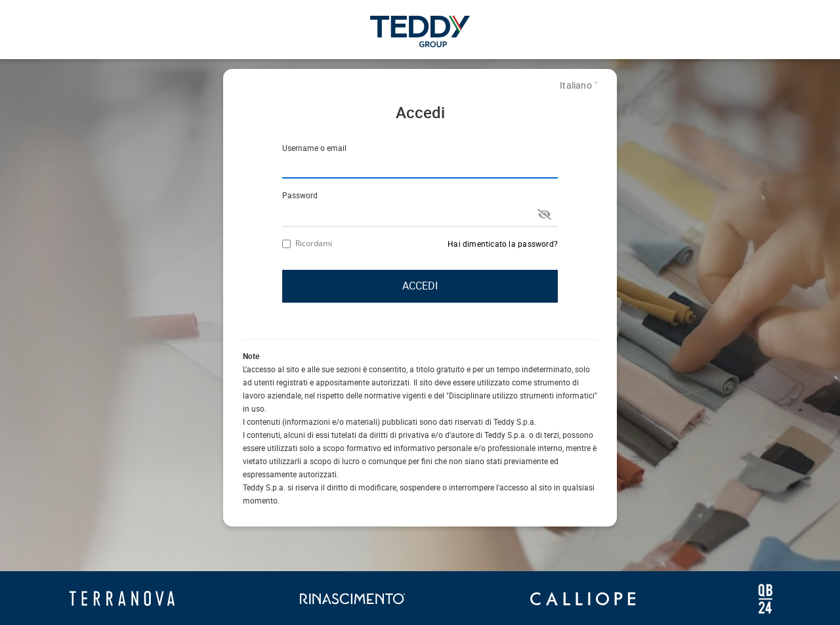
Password (300, 195)
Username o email (314, 148)
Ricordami (307, 243)
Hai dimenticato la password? (503, 244)
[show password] (544, 214)
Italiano (576, 85)
